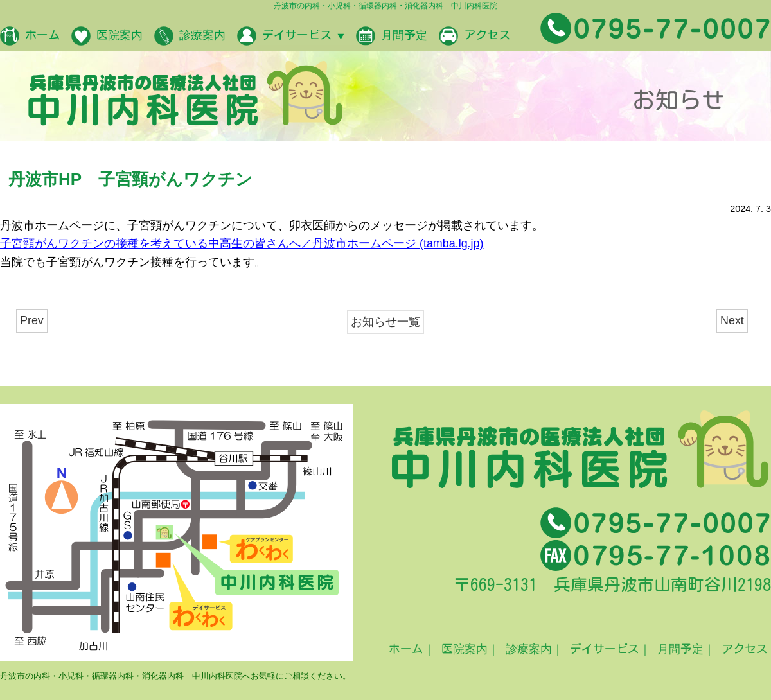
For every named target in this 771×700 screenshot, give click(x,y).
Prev (32, 320)
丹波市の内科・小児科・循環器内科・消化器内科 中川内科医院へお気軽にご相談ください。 (175, 676)
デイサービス (291, 36)
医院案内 (107, 36)
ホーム (30, 36)
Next (732, 320)
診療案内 (190, 36)
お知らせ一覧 (385, 322)
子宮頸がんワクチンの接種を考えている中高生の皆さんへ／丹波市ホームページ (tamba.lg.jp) (242, 243)
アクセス (474, 36)
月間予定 (392, 36)
